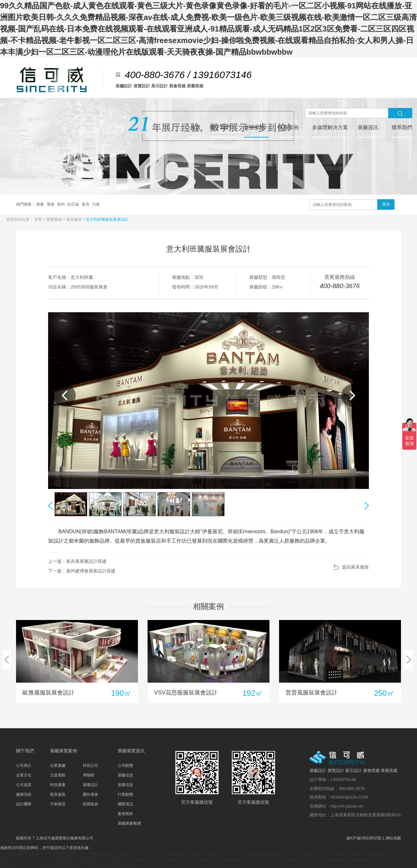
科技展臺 (58, 785)
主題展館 (58, 775)
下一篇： (82, 571)
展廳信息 (125, 775)
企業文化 (24, 775)
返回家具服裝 (355, 567)
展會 (51, 204)
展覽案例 (55, 219)
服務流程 (24, 794)
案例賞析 (125, 814)
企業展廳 (58, 766)
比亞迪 (74, 204)
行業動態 (125, 794)
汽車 (96, 204)
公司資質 (24, 785)
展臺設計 (90, 785)
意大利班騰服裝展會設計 (107, 219)
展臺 (41, 204)
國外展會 (90, 794)
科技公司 (90, 766)
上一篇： (77, 561)
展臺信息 (125, 785)
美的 (61, 204)
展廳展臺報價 (129, 823)
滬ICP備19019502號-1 (365, 838)
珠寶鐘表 (90, 804)
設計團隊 (24, 804)
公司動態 (125, 766)
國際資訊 (125, 804)
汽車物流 (58, 804)
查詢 (386, 204)
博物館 (89, 775)
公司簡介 (24, 766)
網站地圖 (393, 838)
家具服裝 (75, 219)
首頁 (39, 219)
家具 (86, 204)
